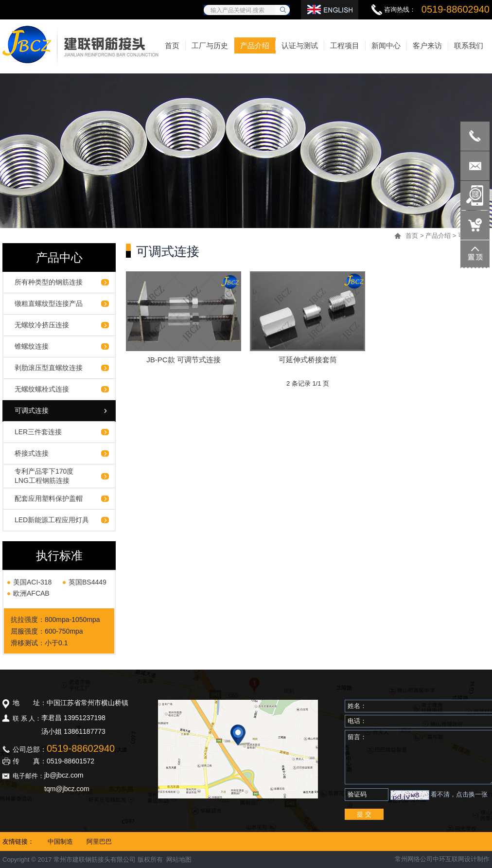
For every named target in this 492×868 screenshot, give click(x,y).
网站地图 (179, 859)
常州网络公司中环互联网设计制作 (442, 859)
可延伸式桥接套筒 (308, 360)
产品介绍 (438, 236)
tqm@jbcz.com (67, 789)
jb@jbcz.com (64, 775)
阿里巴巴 (99, 841)
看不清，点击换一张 (459, 794)
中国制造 (60, 841)
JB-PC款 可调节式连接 (184, 360)
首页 (412, 236)
